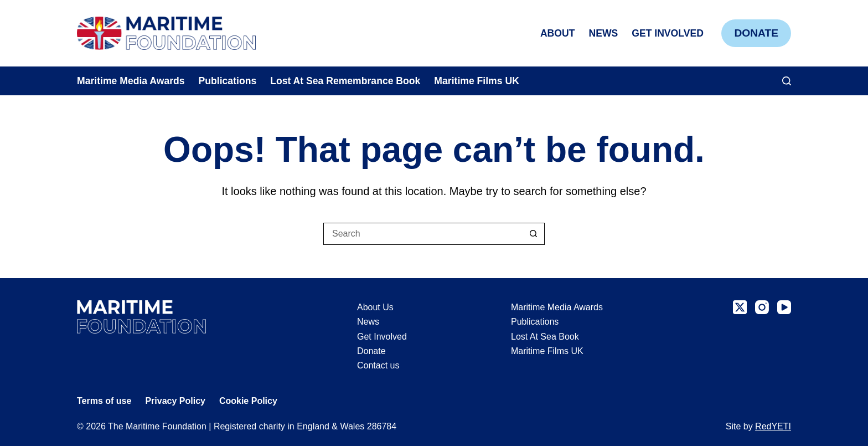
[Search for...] (423, 234)
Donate (756, 33)
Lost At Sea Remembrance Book (345, 81)
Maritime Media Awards (131, 81)
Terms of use (104, 401)
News (603, 33)
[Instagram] (762, 307)
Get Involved (668, 33)
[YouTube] (784, 307)
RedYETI (773, 426)
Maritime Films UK (477, 81)
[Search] (787, 81)
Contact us (378, 365)
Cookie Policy (248, 401)
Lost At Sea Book (545, 337)
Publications (228, 81)
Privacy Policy (175, 401)
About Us (375, 307)
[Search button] (534, 234)
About (558, 33)
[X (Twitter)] (740, 307)
